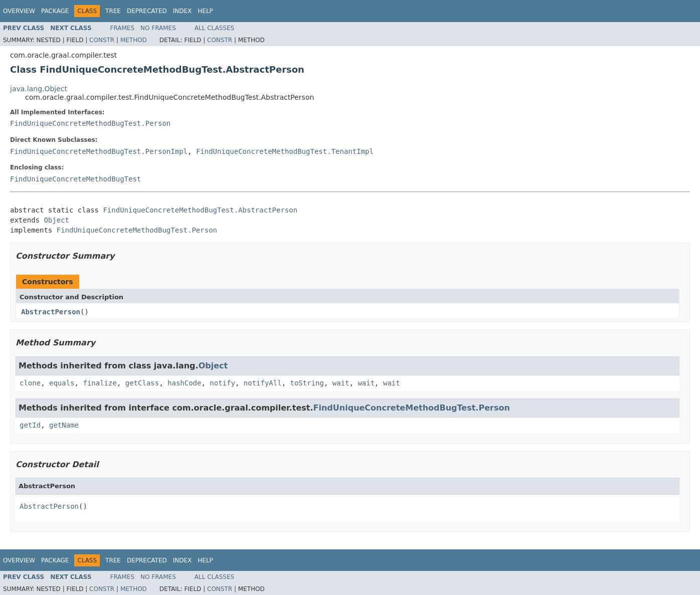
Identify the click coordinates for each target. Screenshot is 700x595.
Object (56, 220)
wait (341, 383)
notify (222, 383)
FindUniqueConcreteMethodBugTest (75, 179)
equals (62, 383)
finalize (100, 383)
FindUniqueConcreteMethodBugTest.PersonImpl (99, 151)
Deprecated (147, 11)
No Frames (158, 28)
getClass (142, 383)
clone (30, 383)
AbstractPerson (51, 312)
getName (64, 425)
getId (30, 425)
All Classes (214, 28)
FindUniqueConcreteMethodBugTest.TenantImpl (285, 151)
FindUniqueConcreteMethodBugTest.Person (90, 123)
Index (183, 11)
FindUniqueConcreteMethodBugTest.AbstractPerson (200, 210)
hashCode (184, 383)
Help (205, 11)
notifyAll (263, 383)
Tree (113, 11)
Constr (102, 40)
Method (134, 40)
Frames (123, 28)
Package (55, 11)
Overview (19, 11)
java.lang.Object (39, 89)
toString (307, 383)
